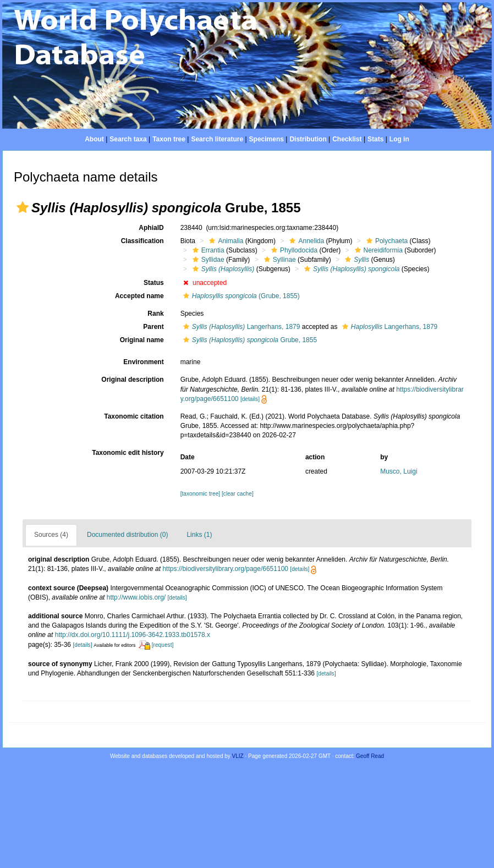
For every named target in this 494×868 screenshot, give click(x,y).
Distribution (308, 139)
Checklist (347, 139)
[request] (163, 645)
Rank (155, 314)
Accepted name (139, 296)
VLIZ (238, 756)
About (94, 139)
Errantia (207, 250)
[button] (23, 207)
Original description (132, 380)
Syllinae (279, 260)
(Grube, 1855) (240, 296)
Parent (153, 327)
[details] (250, 399)
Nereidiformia (377, 250)
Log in (399, 139)
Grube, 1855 (249, 340)
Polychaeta (386, 241)
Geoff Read (370, 756)
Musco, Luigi (399, 471)
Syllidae (207, 260)
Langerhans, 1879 (240, 327)
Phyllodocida (293, 250)
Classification (142, 241)
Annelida (305, 241)
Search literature (217, 139)
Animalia (225, 241)
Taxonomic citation (134, 416)
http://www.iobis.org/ (136, 597)
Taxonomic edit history (128, 453)
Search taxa (128, 139)
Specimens (267, 139)
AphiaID (151, 228)
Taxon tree (169, 139)
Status (154, 283)
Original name (142, 340)
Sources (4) (51, 535)
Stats (375, 139)
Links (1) (199, 535)
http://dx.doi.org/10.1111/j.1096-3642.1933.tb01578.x (133, 635)
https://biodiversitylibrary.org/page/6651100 (225, 569)
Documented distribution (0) (127, 535)
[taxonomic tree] (200, 494)
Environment (143, 362)
